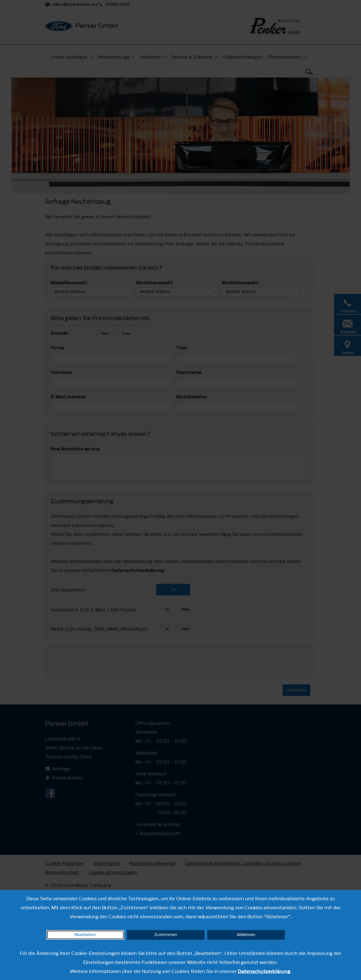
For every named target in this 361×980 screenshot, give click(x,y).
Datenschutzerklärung (264, 971)
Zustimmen (166, 935)
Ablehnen (246, 935)
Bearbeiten (85, 935)
